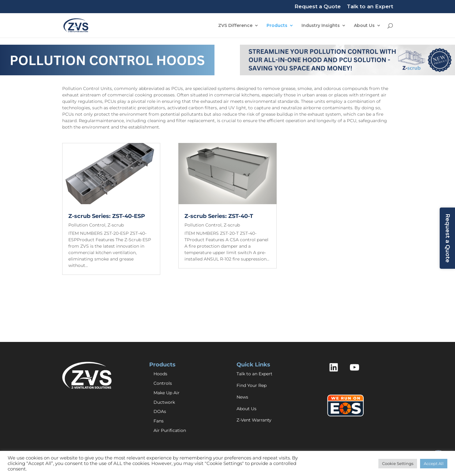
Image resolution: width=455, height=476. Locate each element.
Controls (163, 383)
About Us (364, 26)
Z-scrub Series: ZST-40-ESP (107, 216)
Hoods (160, 374)
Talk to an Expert (370, 7)
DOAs (160, 411)
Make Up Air (167, 393)
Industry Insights (321, 26)
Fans (159, 421)
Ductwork (164, 402)
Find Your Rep (252, 385)
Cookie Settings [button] (398, 463)
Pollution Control (87, 225)
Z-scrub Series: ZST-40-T (219, 216)
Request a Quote (318, 7)
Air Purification (170, 430)
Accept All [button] (434, 463)
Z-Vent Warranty (254, 420)
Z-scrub (116, 225)
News (242, 397)
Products (277, 26)
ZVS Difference (235, 26)
